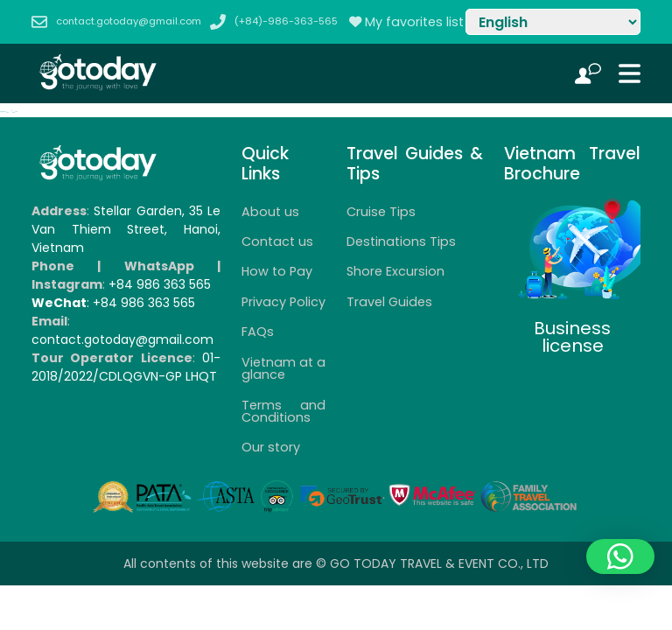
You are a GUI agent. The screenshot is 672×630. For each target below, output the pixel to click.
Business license (572, 337)
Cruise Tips (381, 212)
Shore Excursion (395, 271)
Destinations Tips (401, 241)
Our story (271, 447)
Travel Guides (389, 302)
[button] (620, 556)
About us (270, 212)
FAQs (258, 332)
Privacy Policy (283, 302)
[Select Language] (553, 22)
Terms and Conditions (283, 411)
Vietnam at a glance (283, 368)
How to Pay (277, 271)
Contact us (277, 241)
